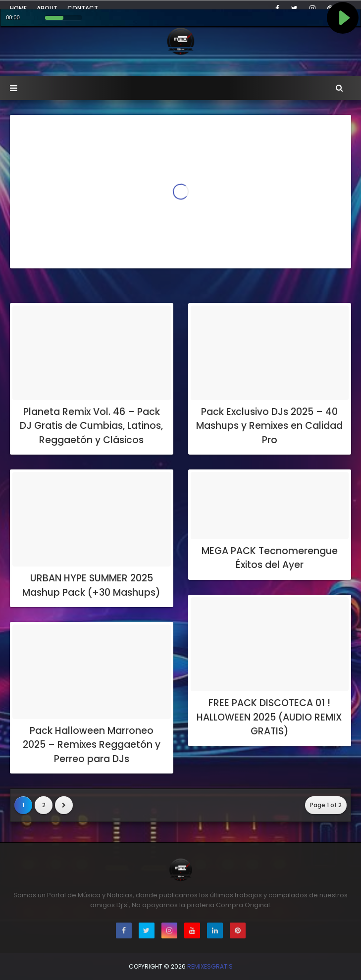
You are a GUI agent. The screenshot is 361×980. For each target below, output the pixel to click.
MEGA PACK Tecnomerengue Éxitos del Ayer (270, 558)
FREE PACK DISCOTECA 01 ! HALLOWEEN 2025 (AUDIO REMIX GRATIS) (269, 717)
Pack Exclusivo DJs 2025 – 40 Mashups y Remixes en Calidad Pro (269, 426)
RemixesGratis (210, 966)
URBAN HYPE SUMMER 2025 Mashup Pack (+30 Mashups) (91, 585)
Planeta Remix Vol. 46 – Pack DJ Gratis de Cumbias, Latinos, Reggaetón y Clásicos (91, 426)
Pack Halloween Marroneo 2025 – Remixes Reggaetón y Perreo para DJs (92, 745)
